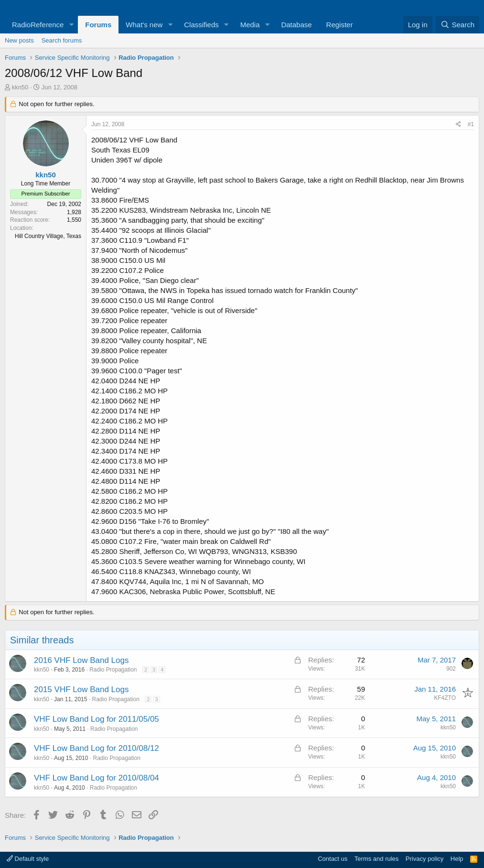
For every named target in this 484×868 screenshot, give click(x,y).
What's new (144, 25)
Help (457, 859)
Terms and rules (376, 859)
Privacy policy (425, 859)
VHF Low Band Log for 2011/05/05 (97, 719)
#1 (471, 124)
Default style (28, 859)
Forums (98, 25)
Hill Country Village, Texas (48, 236)
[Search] (457, 25)
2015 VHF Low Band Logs (81, 689)
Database (296, 25)
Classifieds (201, 25)
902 (451, 669)
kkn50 (20, 87)
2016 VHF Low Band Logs (81, 660)
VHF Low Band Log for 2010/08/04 (97, 778)
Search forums (62, 40)
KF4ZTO (445, 698)
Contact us (333, 859)
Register (340, 25)
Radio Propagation (113, 670)
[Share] (458, 125)
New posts (19, 40)
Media (250, 25)
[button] (71, 25)
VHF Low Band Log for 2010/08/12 (97, 748)
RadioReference (38, 25)
